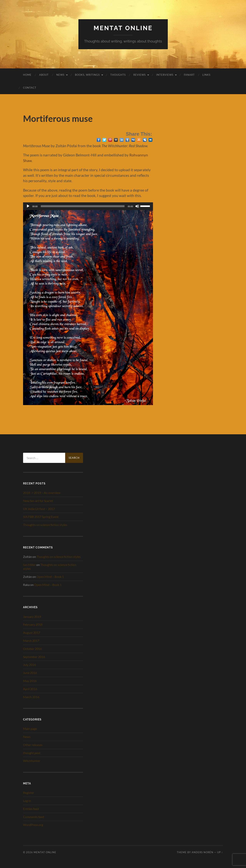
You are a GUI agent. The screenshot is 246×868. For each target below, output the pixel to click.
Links (206, 75)
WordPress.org (33, 825)
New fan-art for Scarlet (38, 501)
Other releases (33, 745)
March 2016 (31, 697)
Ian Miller (29, 565)
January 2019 (32, 617)
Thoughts (118, 75)
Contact (30, 88)
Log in (27, 801)
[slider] (83, 206)
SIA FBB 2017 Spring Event (41, 517)
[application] (88, 206)
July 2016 (30, 665)
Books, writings (87, 75)
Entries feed (31, 809)
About (44, 75)
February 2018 (33, 624)
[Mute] (137, 206)
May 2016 (30, 681)
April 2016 (30, 689)
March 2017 (31, 641)
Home (27, 75)
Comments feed (34, 817)
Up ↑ (220, 852)
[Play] (28, 206)
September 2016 (34, 657)
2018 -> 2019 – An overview (42, 493)
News (60, 75)
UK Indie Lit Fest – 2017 (39, 509)
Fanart (189, 75)
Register (29, 793)
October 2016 (32, 649)
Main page (30, 729)
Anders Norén (202, 852)
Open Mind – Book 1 (50, 577)
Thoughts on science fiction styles (45, 525)
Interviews (165, 75)
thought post (32, 753)
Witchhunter (32, 761)
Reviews (140, 75)
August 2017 (32, 633)
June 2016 (30, 673)
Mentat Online (123, 28)
